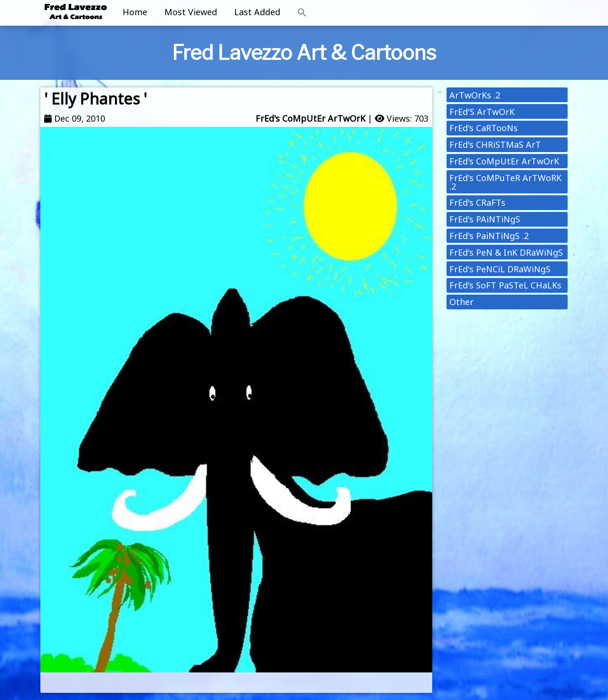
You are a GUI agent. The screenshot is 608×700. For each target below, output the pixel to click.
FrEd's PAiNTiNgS (485, 219)
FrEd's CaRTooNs (484, 128)
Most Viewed (191, 12)
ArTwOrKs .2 (475, 95)
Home (135, 12)
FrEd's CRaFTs (477, 202)
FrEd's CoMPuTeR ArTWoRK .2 (505, 182)
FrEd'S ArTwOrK (482, 112)
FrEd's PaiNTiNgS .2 (489, 236)
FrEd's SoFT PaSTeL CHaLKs (505, 285)
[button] (302, 13)
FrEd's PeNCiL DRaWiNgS (500, 269)
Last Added (257, 12)
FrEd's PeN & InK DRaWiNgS (506, 252)
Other (461, 302)
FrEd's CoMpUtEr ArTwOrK (310, 118)
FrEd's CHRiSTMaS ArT (495, 144)
